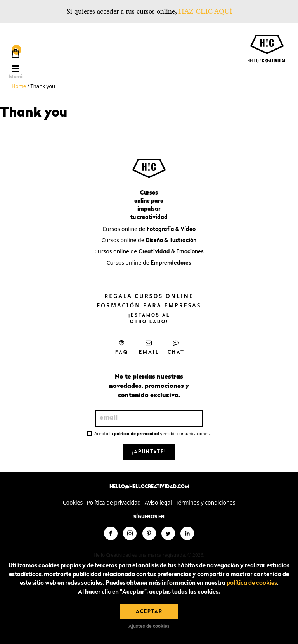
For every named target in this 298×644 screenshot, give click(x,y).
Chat (176, 347)
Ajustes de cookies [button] (149, 627)
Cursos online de (149, 229)
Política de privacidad (114, 502)
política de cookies (252, 583)
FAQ (122, 347)
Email (149, 347)
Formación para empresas (149, 305)
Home (19, 86)
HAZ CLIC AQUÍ (205, 11)
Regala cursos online (149, 296)
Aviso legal (158, 502)
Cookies (73, 502)
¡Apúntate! (149, 452)
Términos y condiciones (206, 502)
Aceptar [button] (149, 612)
